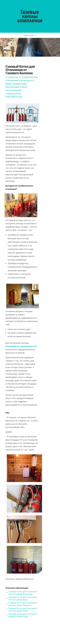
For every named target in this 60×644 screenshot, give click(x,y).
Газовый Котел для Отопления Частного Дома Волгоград (22, 593)
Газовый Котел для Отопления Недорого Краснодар (22, 615)
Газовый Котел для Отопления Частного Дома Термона (22, 604)
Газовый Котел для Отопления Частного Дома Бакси (22, 598)
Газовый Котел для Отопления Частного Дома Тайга (22, 610)
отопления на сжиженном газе (21, 346)
